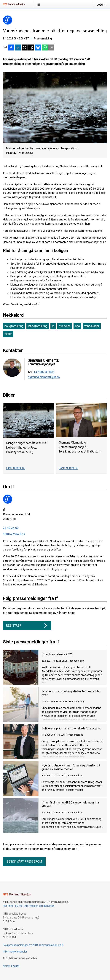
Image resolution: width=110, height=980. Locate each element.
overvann (65, 326)
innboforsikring (38, 326)
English (15, 966)
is (53, 326)
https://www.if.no (14, 534)
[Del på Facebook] (11, 48)
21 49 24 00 (11, 528)
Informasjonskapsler (15, 952)
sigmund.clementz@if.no (44, 377)
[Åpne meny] (39, 4)
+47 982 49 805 (44, 372)
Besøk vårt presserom (24, 862)
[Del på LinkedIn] (18, 48)
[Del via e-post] (51, 48)
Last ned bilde (16, 468)
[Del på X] (25, 48)
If (32, 39)
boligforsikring (14, 326)
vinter (8, 334)
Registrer (27, 626)
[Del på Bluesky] (38, 48)
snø (77, 326)
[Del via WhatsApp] (45, 48)
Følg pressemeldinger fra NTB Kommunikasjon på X (33, 945)
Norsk (6, 966)
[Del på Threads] (31, 48)
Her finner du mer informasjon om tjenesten (29, 906)
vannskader (92, 326)
